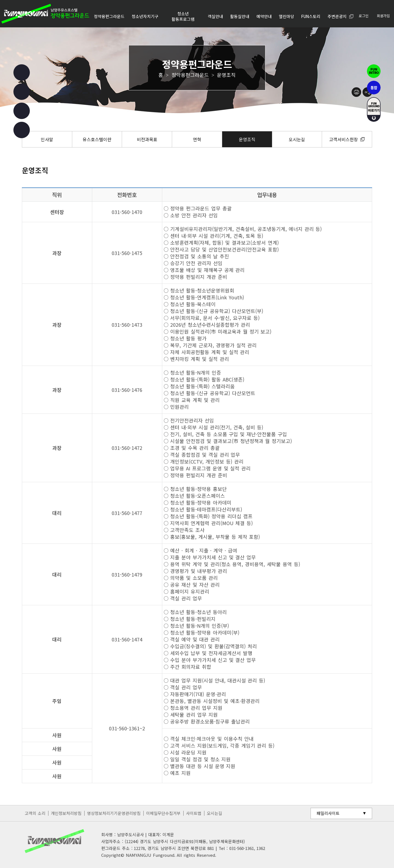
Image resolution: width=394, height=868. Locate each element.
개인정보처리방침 (66, 813)
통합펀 (374, 88)
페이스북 (22, 73)
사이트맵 (194, 813)
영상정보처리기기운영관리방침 (114, 813)
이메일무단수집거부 (163, 813)
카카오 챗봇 (22, 130)
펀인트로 (374, 71)
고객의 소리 (35, 813)
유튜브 (22, 111)
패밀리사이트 (328, 813)
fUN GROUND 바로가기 (374, 109)
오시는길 (215, 813)
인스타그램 (22, 92)
